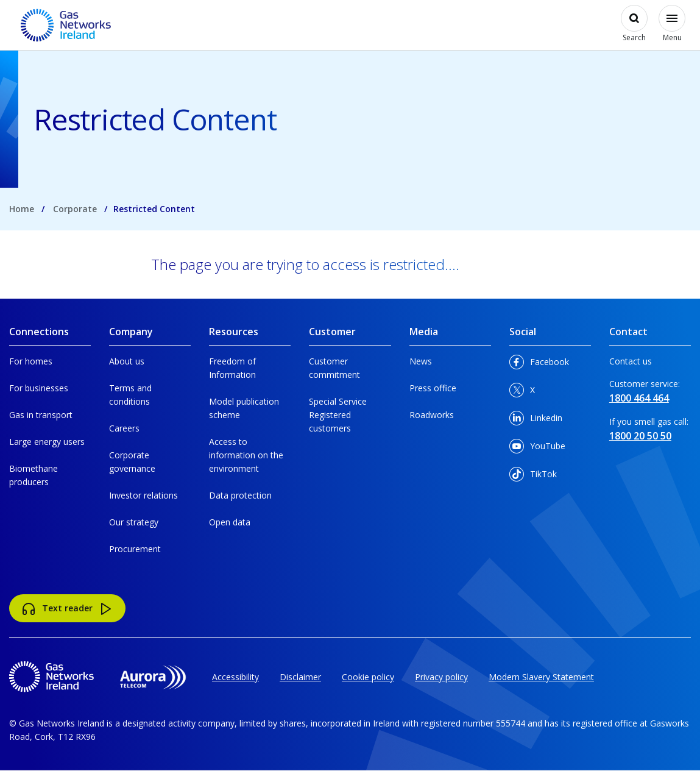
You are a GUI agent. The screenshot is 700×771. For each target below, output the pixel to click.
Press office (433, 388)
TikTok (533, 476)
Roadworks (432, 415)
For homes (31, 361)
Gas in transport (41, 415)
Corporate (75, 209)
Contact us (631, 361)
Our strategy (134, 522)
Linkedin (536, 420)
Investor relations (143, 495)
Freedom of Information (232, 368)
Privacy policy (441, 677)
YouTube (537, 448)
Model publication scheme (244, 408)
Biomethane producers (34, 475)
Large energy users (47, 442)
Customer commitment (334, 368)
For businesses (39, 388)
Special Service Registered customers (338, 415)
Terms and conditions (130, 395)
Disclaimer (300, 677)
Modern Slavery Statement (541, 677)
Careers (124, 428)
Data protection (240, 495)
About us (127, 361)
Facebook (539, 364)
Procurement (135, 549)
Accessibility (235, 677)
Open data (230, 522)
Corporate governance (132, 462)
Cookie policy (368, 677)
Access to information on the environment (246, 455)
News (421, 361)
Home (22, 209)
